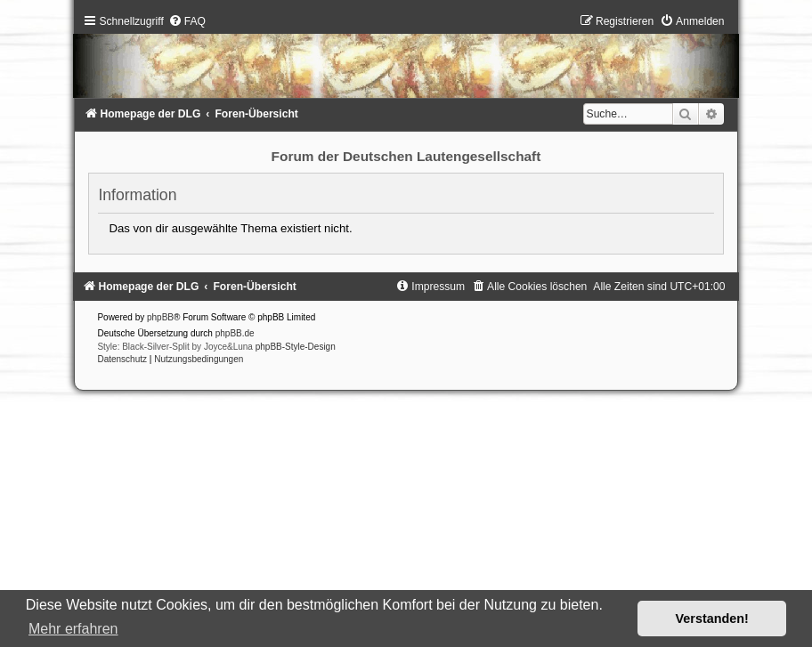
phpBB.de (235, 333)
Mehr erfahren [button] (73, 629)
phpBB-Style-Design (296, 347)
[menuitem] (187, 21)
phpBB (160, 317)
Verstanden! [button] (712, 619)
